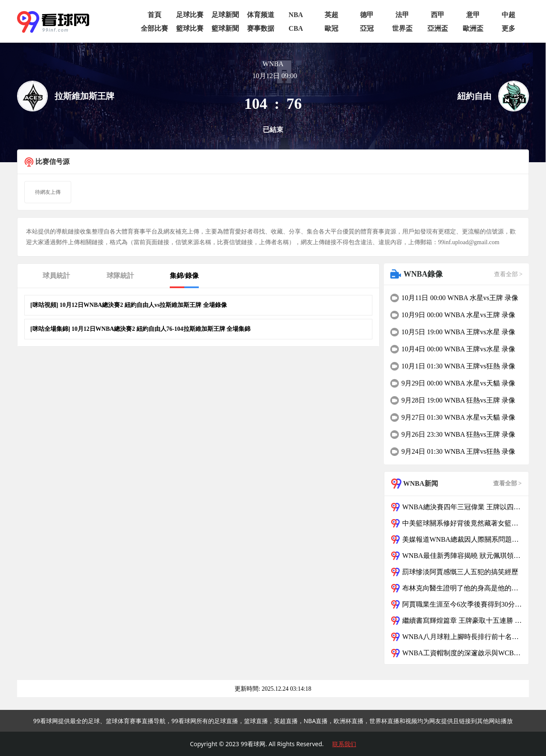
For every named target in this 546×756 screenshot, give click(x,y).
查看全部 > (508, 274)
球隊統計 (120, 276)
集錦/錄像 (184, 276)
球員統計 (56, 276)
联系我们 (344, 744)
